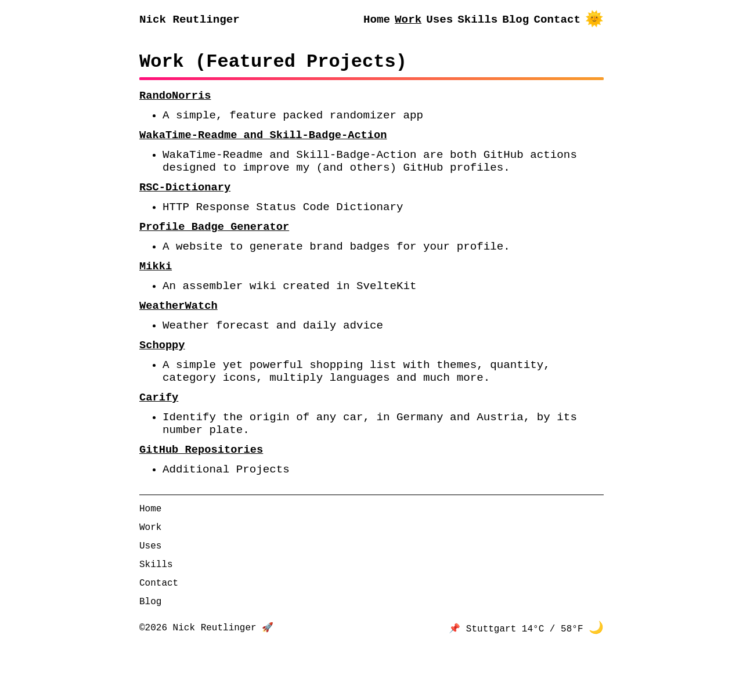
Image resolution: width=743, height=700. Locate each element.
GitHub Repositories (201, 502)
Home (377, 21)
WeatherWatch (178, 338)
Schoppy (162, 382)
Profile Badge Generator (214, 250)
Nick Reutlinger (190, 21)
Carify (159, 442)
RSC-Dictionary (185, 206)
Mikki (156, 294)
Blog (515, 21)
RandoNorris (175, 102)
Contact (557, 21)
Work (408, 21)
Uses (439, 21)
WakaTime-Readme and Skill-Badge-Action (263, 146)
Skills (477, 21)
